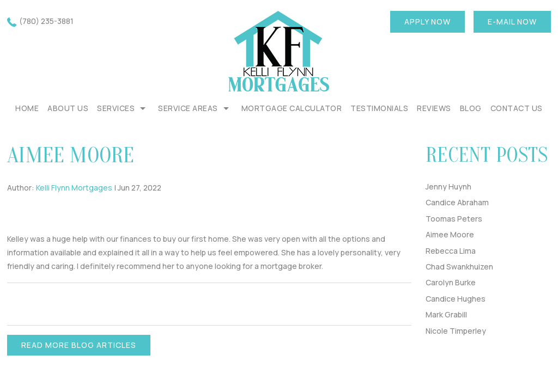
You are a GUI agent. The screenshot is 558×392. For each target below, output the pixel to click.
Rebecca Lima (451, 251)
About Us (68, 108)
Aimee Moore (450, 234)
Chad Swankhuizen (459, 267)
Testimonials (379, 108)
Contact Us (517, 108)
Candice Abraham (457, 202)
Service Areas (188, 108)
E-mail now (512, 22)
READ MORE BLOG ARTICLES (79, 345)
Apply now (427, 22)
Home (27, 108)
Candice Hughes (456, 299)
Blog (471, 108)
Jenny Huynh (448, 186)
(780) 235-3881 (46, 21)
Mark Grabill (446, 314)
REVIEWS (434, 108)
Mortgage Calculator (292, 108)
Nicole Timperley (456, 331)
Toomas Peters (454, 219)
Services (116, 108)
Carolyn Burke (451, 282)
